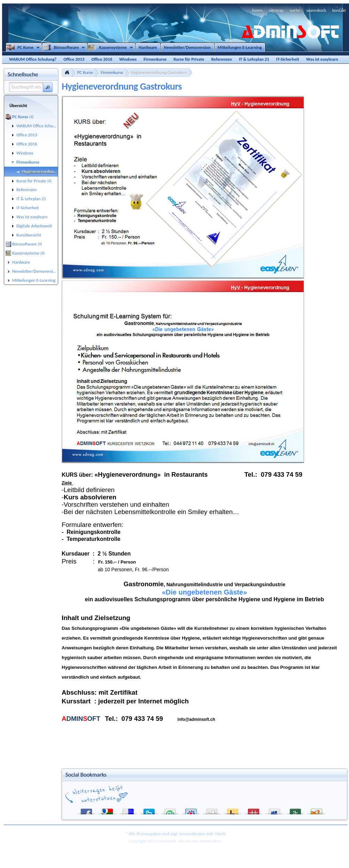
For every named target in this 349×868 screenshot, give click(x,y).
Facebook (86, 810)
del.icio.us (128, 810)
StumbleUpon (170, 810)
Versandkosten (192, 834)
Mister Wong (254, 810)
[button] (48, 87)
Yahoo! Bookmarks (233, 810)
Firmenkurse (112, 72)
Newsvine (295, 810)
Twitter (149, 810)
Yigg (316, 810)
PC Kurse (85, 72)
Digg (212, 810)
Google (107, 810)
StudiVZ (191, 810)
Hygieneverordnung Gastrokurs (159, 72)
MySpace (274, 810)
